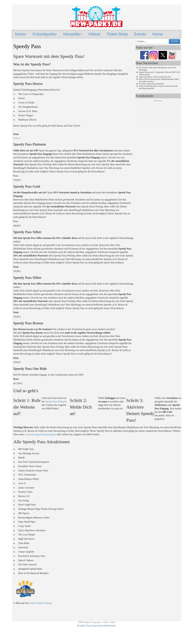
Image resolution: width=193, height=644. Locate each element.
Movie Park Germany (41, 603)
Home (158, 34)
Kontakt (81, 626)
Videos (94, 34)
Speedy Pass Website (55, 402)
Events (140, 34)
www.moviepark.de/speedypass (41, 434)
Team (88, 626)
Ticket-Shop (117, 34)
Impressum (97, 626)
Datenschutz (110, 626)
